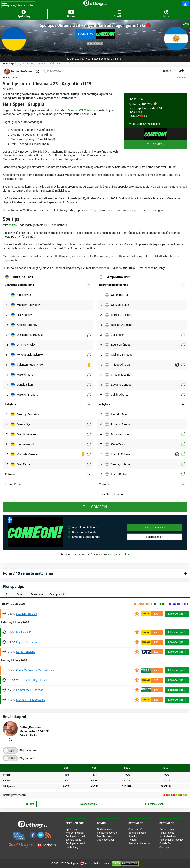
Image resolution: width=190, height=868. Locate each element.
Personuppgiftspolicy (171, 840)
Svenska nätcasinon (140, 843)
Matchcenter (95, 43)
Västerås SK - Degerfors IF (32, 680)
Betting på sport (137, 833)
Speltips (15, 63)
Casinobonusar (105, 840)
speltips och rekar (118, 554)
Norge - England (26, 652)
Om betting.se (167, 829)
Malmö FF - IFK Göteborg (31, 699)
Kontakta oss (167, 833)
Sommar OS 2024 (79, 110)
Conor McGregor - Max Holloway (35, 670)
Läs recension (155, 537)
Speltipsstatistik (154, 804)
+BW (186, 24)
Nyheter (133, 840)
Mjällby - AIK (23, 632)
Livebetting (72, 847)
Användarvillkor (168, 836)
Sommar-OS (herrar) (112, 59)
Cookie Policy (167, 843)
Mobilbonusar (105, 836)
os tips (12, 225)
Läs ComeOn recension (146, 124)
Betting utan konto (76, 843)
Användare (37, 594)
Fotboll (96, 59)
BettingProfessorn (14, 795)
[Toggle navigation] (5, 4)
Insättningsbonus (107, 833)
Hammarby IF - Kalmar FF (31, 690)
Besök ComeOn (155, 527)
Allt (8, 594)
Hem (6, 63)
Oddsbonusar (105, 829)
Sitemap (164, 847)
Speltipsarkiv (89, 804)
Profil (30, 804)
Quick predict (57, 594)
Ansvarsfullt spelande (95, 863)
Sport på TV (135, 829)
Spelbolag (71, 829)
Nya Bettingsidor (75, 833)
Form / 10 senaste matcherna (28, 573)
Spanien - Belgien (27, 614)
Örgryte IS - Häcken (28, 642)
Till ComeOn (156, 144)
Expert (20, 594)
